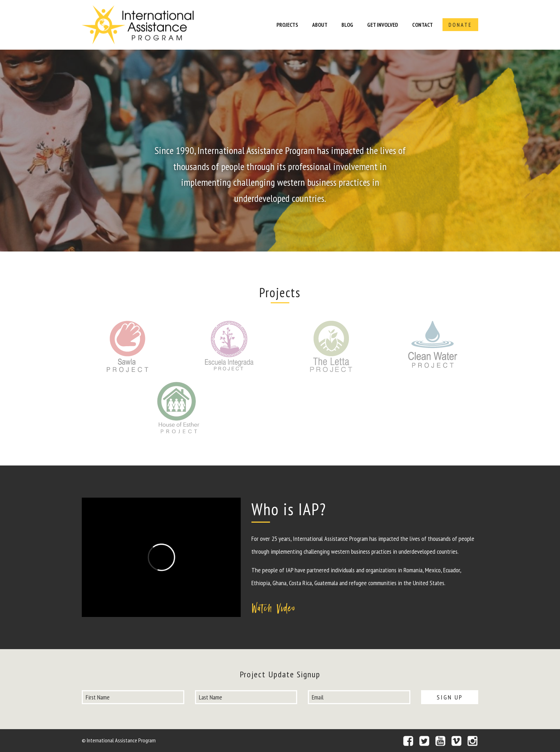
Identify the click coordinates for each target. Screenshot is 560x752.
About (320, 25)
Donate (460, 25)
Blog (347, 25)
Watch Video (274, 608)
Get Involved (383, 25)
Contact (422, 25)
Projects (287, 25)
